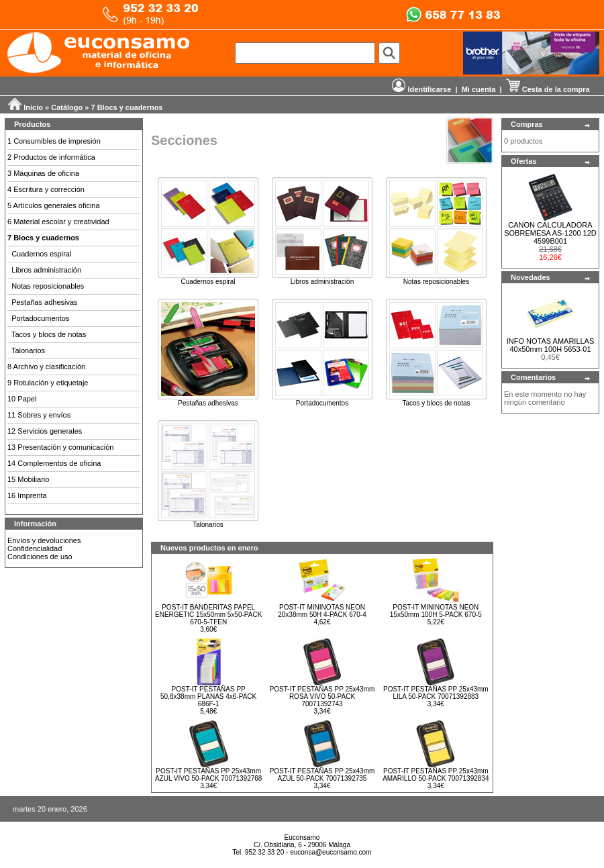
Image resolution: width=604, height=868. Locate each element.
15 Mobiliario (28, 479)
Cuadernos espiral (41, 254)
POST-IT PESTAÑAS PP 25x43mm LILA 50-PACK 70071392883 (436, 693)
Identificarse (421, 89)
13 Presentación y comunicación (60, 447)
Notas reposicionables (48, 286)
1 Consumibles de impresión (54, 141)
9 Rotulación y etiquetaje (48, 383)
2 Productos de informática (51, 157)
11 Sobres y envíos (39, 415)
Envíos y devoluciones (44, 540)
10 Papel (22, 399)
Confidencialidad (35, 548)
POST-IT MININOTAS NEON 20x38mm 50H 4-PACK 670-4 (322, 611)
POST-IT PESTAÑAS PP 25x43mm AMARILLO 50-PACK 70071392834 (436, 775)
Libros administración (46, 270)
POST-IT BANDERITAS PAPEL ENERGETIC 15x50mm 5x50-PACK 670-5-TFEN (208, 615)
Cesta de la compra (548, 89)
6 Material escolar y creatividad (58, 222)
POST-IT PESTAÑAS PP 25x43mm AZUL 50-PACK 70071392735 (322, 775)
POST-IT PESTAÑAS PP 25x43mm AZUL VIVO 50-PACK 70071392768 (209, 775)
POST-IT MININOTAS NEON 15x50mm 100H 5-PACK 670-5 (436, 611)
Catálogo (67, 107)
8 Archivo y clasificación (46, 367)
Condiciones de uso (40, 557)
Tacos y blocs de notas (49, 334)
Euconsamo (302, 837)
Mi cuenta (479, 89)
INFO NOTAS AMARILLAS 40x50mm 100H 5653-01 (551, 345)
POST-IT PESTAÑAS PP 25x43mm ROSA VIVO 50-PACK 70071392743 (322, 696)
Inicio (33, 107)
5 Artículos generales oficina (54, 205)
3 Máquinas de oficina (43, 173)
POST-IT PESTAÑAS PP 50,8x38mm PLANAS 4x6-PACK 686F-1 (208, 696)
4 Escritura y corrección (46, 189)
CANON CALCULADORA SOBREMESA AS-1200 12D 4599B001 (550, 233)
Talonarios (28, 350)
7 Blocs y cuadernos (127, 107)
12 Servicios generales (45, 431)
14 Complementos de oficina (54, 463)
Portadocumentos (40, 318)
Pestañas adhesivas (44, 302)
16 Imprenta (27, 495)
